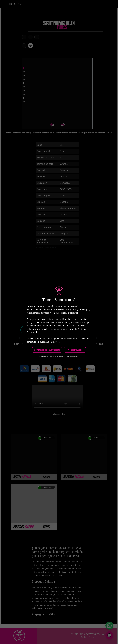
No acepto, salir (75, 350)
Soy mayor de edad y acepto (47, 350)
